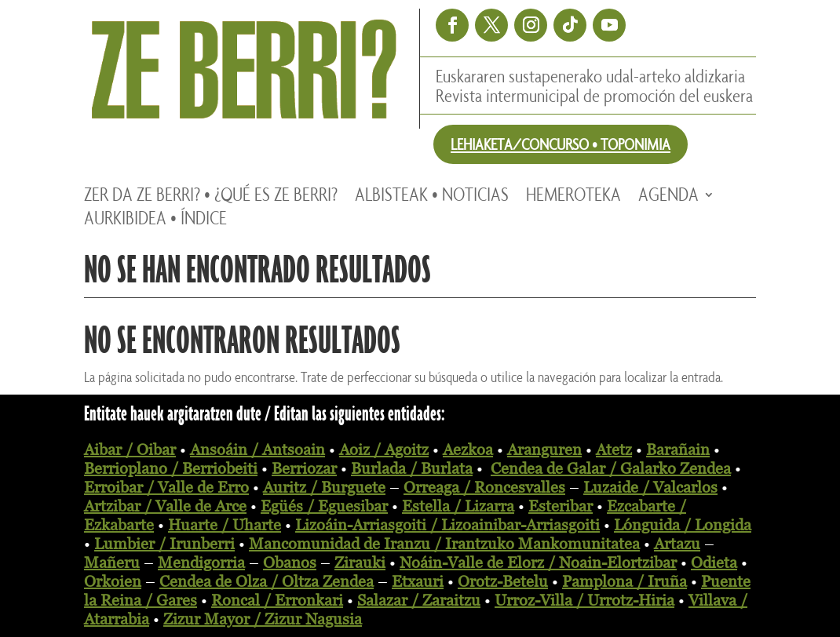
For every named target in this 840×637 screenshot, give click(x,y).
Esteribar (561, 506)
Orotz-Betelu (503, 581)
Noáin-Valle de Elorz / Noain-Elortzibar (538, 562)
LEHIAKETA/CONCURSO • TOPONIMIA (561, 144)
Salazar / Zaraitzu (419, 600)
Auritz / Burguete (324, 487)
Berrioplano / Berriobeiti (171, 468)
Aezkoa (468, 450)
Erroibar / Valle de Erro (166, 487)
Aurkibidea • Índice (155, 221)
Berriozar (304, 468)
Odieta (714, 562)
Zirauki (360, 562)
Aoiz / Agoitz (384, 450)
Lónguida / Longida (683, 525)
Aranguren (544, 450)
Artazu (677, 544)
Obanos (290, 562)
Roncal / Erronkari (277, 600)
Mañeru (112, 562)
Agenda (668, 197)
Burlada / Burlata (412, 468)
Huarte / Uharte (225, 525)
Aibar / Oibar (130, 450)
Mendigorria (201, 562)
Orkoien (113, 581)
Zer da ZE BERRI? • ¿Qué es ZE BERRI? (211, 197)
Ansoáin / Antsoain (257, 450)
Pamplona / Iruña (625, 581)
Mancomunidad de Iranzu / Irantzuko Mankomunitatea (444, 544)
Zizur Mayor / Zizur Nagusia (263, 619)
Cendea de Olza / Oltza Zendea (267, 581)
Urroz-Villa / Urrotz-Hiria (584, 600)
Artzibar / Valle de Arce (165, 506)
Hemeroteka (573, 197)
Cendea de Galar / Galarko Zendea (611, 468)
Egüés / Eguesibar (324, 506)
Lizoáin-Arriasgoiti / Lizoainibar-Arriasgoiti (447, 525)
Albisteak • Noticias (432, 197)
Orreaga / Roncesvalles (484, 487)
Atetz (614, 450)
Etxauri (418, 581)
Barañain (678, 450)
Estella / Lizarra (458, 506)
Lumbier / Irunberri (164, 544)
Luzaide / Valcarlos (650, 487)
